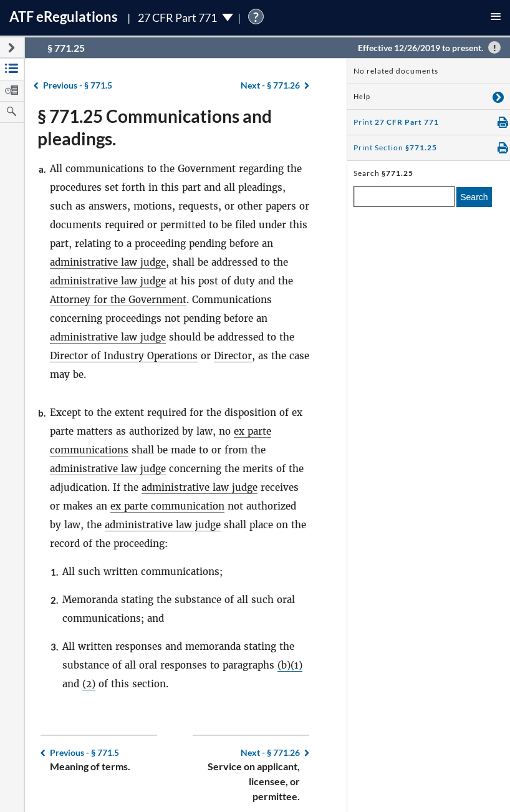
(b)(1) (290, 665)
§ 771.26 (270, 85)
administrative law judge (108, 262)
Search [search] (474, 197)
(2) (89, 684)
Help (362, 97)
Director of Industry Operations (124, 356)
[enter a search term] (404, 196)
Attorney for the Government (118, 300)
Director (233, 356)
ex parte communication (167, 506)
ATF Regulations (64, 17)
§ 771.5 (78, 85)
